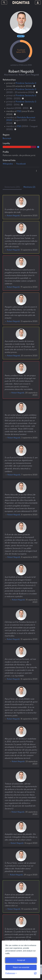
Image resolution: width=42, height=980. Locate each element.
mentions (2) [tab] (29, 187)
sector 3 (21, 36)
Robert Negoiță (18, 393)
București (7, 138)
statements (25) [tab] (12, 187)
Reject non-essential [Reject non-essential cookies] (21, 967)
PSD (19, 111)
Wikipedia (8, 164)
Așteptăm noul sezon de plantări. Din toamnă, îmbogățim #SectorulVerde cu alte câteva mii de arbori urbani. (21, 837)
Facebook (21, 164)
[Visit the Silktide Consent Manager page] (35, 973)
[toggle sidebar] (4, 3)
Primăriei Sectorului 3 (26, 83)
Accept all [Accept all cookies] (21, 960)
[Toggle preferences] (11, 973)
